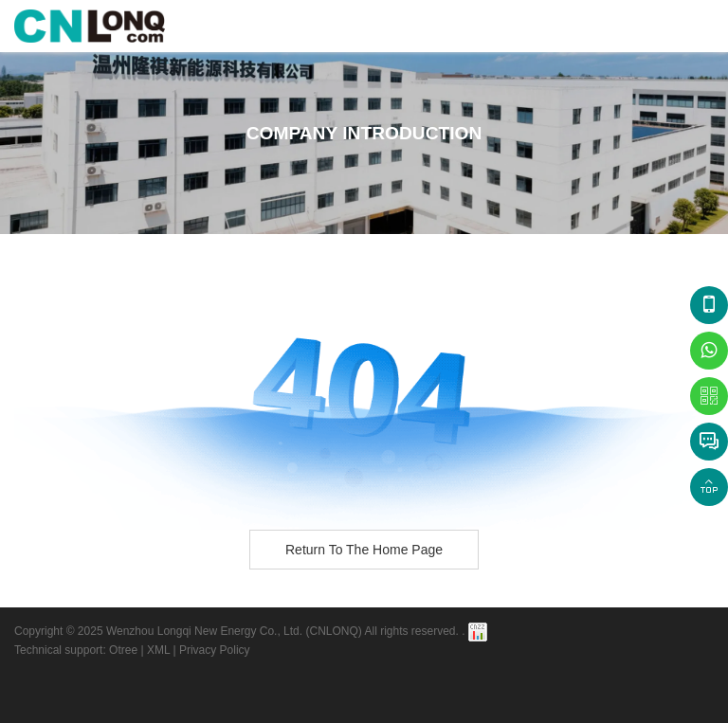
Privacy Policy (215, 650)
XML (158, 650)
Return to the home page (364, 550)
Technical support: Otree (76, 650)
